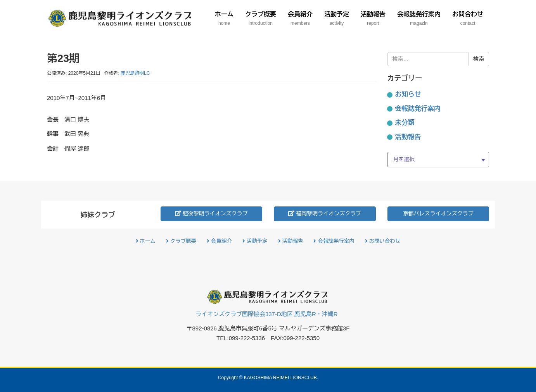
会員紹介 (219, 241)
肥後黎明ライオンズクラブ (211, 213)
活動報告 (408, 137)
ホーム (146, 241)
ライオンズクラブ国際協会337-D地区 (267, 314)
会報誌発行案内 (418, 109)
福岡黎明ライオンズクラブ (325, 213)
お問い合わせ (383, 241)
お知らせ (408, 94)
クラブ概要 (181, 241)
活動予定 (255, 241)
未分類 (405, 123)
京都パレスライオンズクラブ (438, 213)
